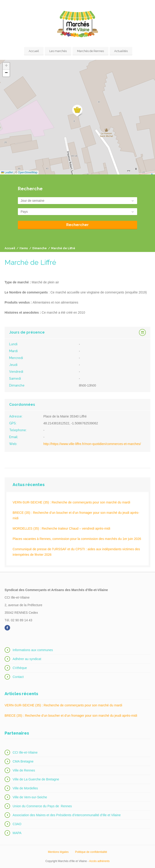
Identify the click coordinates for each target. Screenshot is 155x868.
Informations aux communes (33, 650)
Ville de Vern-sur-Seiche (30, 797)
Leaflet (7, 172)
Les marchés (58, 51)
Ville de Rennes (24, 770)
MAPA (17, 833)
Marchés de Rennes (90, 51)
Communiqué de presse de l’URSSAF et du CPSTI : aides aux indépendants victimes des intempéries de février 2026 (76, 552)
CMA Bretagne (23, 761)
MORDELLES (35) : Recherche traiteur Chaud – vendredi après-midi (61, 528)
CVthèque (20, 668)
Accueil (34, 51)
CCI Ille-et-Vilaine (25, 752)
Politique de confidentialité (91, 852)
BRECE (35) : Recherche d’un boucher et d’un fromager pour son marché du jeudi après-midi (76, 515)
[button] (77, 111)
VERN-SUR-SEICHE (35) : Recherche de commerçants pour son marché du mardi (71, 502)
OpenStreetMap (28, 172)
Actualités (121, 51)
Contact (18, 677)
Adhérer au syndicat (27, 659)
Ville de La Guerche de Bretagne (36, 779)
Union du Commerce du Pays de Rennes (42, 806)
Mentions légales (58, 852)
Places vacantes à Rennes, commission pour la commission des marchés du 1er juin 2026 (77, 539)
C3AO (17, 824)
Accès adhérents (99, 861)
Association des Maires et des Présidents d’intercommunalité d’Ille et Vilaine (67, 815)
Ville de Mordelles (25, 788)
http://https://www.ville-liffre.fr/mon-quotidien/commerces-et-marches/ (92, 444)
